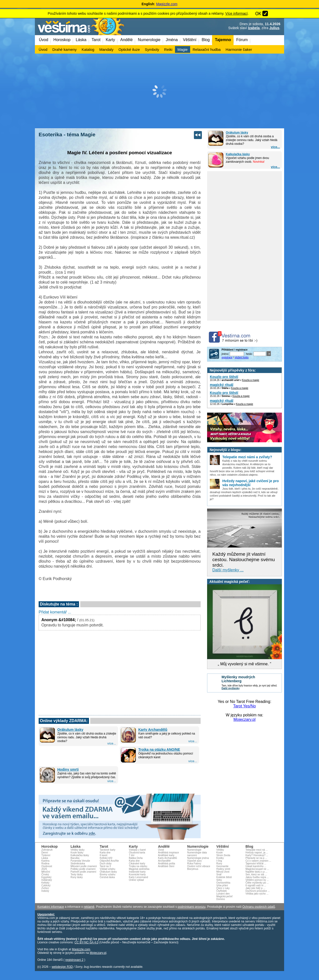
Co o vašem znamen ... (258, 861)
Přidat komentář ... (55, 612)
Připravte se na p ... (256, 858)
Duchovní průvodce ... (258, 891)
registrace (227, 357)
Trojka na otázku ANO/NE (159, 750)
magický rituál (222, 385)
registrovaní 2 (74, 960)
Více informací (236, 13)
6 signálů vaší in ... (256, 885)
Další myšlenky (231, 688)
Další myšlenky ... (228, 570)
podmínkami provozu (192, 907)
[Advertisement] (159, 91)
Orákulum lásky (237, 133)
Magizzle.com (167, 4)
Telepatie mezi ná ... (257, 850)
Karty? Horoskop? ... (257, 855)
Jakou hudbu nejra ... (257, 877)
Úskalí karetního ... (256, 866)
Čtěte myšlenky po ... (257, 883)
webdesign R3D (62, 967)
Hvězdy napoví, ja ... (257, 853)
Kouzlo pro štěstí (224, 377)
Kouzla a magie (251, 380)
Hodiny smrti (68, 769)
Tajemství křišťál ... (256, 864)
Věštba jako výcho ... (257, 894)
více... (275, 147)
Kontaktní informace (51, 907)
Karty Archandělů (153, 730)
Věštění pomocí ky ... (257, 880)
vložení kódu (241, 357)
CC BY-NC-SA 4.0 (86, 942)
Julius (274, 28)
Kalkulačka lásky (238, 154)
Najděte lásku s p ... (256, 872)
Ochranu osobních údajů (259, 907)
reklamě (89, 907)
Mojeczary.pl (245, 719)
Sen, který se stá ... (256, 874)
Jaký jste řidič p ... (255, 888)
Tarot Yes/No (245, 706)
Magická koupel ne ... (257, 869)
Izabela (254, 28)
